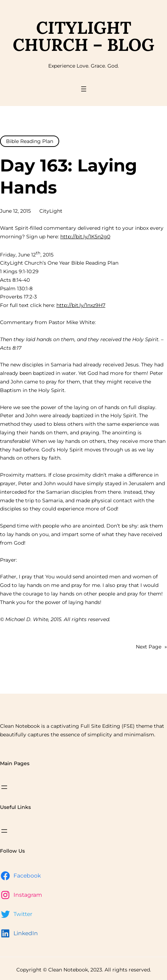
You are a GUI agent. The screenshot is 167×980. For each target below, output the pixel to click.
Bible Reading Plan (30, 141)
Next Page (151, 647)
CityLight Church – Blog (83, 36)
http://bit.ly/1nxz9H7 (81, 305)
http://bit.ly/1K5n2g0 (85, 237)
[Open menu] (84, 89)
